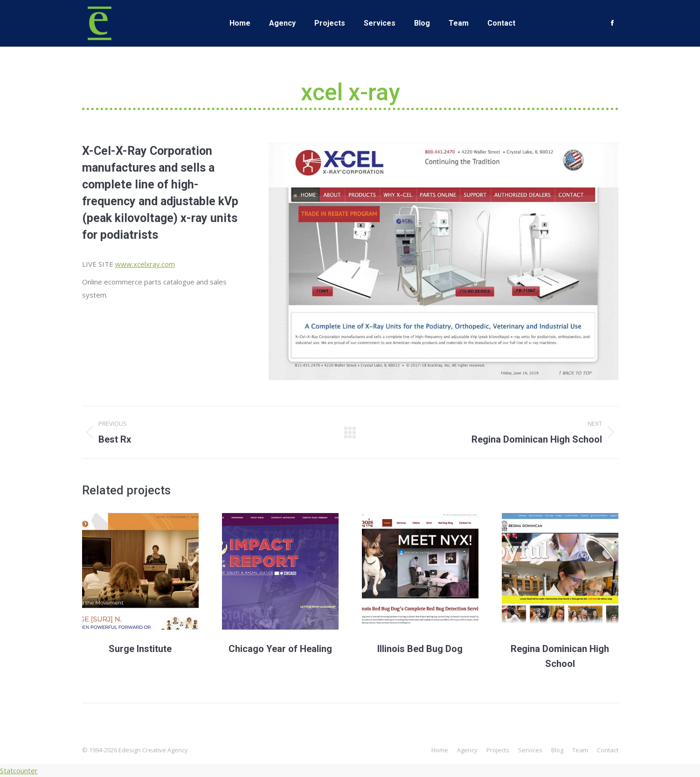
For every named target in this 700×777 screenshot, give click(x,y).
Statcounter (19, 770)
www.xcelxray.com (145, 264)
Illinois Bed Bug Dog (420, 649)
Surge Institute (140, 649)
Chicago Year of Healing (280, 649)
